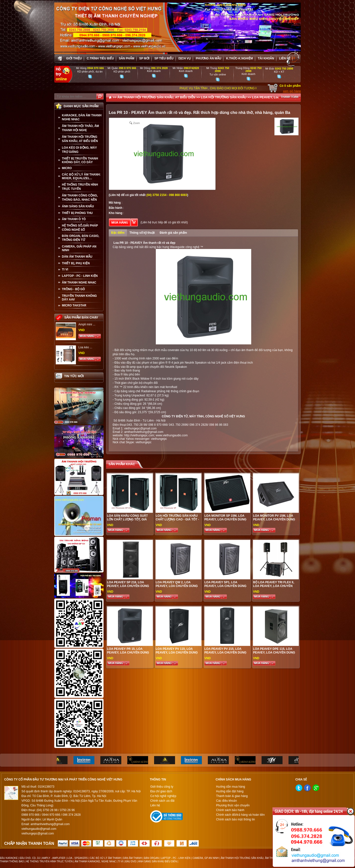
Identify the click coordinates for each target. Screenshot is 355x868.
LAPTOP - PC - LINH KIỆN (80, 276)
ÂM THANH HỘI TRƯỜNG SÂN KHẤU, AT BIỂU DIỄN (80, 139)
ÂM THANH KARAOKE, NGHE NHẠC (95, 861)
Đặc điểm (118, 233)
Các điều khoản (227, 801)
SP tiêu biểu (164, 58)
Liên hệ (285, 58)
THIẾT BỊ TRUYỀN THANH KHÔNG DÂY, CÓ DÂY (80, 160)
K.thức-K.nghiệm (240, 58)
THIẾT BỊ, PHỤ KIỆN (76, 263)
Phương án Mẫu (208, 58)
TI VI (65, 269)
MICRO (67, 168)
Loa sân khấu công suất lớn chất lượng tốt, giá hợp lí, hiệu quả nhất (127, 519)
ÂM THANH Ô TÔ (74, 219)
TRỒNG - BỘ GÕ (73, 289)
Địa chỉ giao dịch (161, 791)
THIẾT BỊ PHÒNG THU (77, 213)
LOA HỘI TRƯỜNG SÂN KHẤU (224, 97)
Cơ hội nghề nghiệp (163, 796)
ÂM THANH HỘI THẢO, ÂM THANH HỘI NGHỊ (80, 128)
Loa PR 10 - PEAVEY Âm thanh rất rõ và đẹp (144, 243)
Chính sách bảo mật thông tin (236, 819)
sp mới (144, 58)
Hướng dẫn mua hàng (231, 787)
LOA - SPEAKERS (78, 858)
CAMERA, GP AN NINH (206, 858)
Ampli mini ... (87, 324)
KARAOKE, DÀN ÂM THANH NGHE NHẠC (82, 117)
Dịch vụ (185, 58)
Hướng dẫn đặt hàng (230, 791)
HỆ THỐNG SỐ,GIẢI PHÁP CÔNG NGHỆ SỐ (80, 228)
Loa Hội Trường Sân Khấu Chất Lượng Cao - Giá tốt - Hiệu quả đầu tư (177, 519)
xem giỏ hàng (292, 91)
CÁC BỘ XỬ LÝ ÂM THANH (105, 858)
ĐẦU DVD (131, 861)
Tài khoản (266, 58)
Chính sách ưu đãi (162, 801)
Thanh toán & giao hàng (232, 796)
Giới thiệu (74, 58)
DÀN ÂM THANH (132, 858)
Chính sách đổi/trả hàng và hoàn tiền (240, 815)
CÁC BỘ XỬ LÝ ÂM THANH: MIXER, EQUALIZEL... (81, 176)
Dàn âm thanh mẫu (77, 257)
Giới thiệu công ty (162, 787)
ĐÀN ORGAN (151, 858)
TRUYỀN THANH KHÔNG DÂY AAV (79, 298)
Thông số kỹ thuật (142, 233)
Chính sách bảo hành (230, 810)
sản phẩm (127, 58)
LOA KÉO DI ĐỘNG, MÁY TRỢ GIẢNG (79, 150)
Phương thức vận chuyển (233, 805)
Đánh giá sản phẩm (173, 233)
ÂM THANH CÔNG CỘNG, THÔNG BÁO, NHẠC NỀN (80, 198)
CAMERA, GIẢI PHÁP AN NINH (79, 248)
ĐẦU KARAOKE (9, 858)
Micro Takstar (74, 305)
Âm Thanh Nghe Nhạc (79, 283)
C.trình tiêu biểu (100, 58)
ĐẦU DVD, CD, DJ (30, 858)
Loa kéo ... (85, 347)
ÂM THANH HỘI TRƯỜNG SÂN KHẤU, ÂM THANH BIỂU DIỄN (256, 858)
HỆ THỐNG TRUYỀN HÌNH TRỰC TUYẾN (80, 187)
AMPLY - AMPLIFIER (53, 858)
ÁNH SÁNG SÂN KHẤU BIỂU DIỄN (158, 861)
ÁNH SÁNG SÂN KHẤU (78, 206)
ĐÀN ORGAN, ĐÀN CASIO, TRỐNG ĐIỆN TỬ (80, 238)
